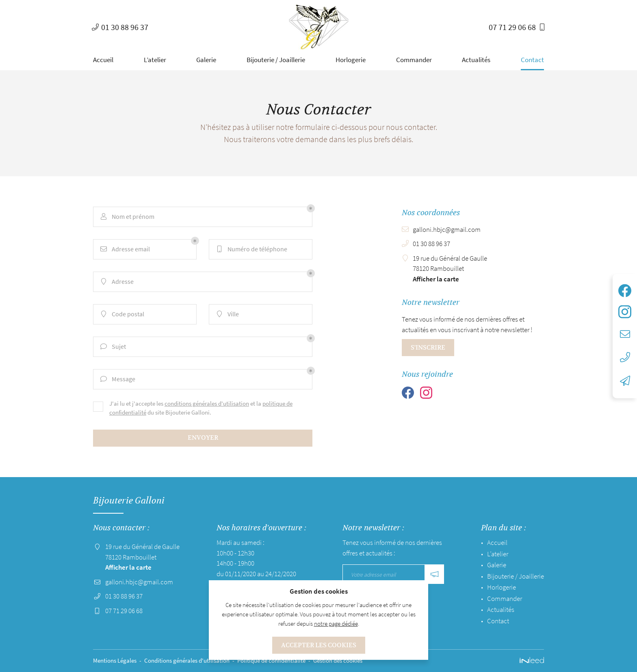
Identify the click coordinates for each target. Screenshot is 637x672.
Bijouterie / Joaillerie (276, 60)
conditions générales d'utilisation (207, 404)
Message (117, 379)
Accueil (103, 60)
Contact (532, 60)
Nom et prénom (127, 216)
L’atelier (155, 60)
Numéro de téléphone (251, 249)
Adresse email (125, 249)
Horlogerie (351, 60)
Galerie (206, 60)
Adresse (117, 281)
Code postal (122, 314)
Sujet (113, 346)
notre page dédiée (336, 623)
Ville (227, 314)
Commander (414, 60)
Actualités (476, 60)
